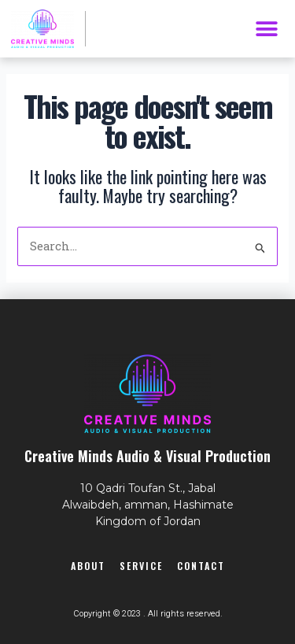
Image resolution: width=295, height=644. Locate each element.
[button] (266, 29)
